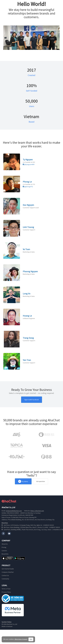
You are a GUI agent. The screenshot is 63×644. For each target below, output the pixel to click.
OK (31, 639)
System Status (7, 622)
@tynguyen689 (29, 164)
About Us (5, 544)
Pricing (4, 547)
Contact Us (5, 575)
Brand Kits (5, 554)
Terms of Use (6, 589)
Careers (4, 551)
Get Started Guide (8, 569)
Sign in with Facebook (32, 400)
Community (5, 579)
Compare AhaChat (8, 572)
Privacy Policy (6, 592)
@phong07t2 (28, 187)
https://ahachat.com (37, 511)
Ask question (41, 481)
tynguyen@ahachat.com (14, 511)
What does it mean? (21, 639)
